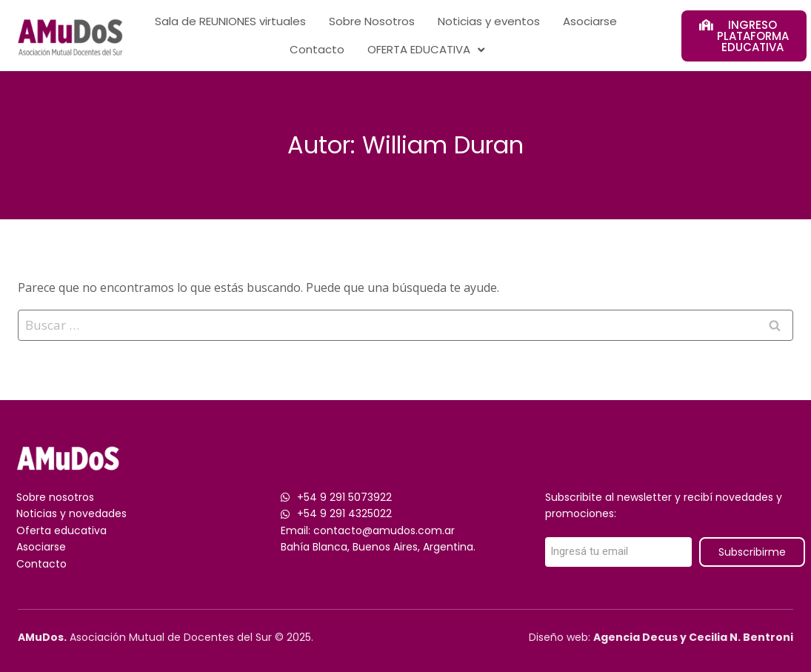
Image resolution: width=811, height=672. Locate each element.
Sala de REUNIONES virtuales (230, 21)
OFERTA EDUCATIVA (426, 50)
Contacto (317, 49)
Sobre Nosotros (372, 21)
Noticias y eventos (489, 21)
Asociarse (590, 21)
